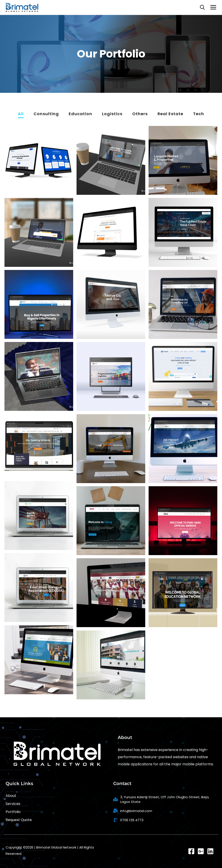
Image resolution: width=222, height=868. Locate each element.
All (21, 114)
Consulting (46, 114)
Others (140, 114)
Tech (199, 114)
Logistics (112, 114)
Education (80, 114)
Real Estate (170, 114)
